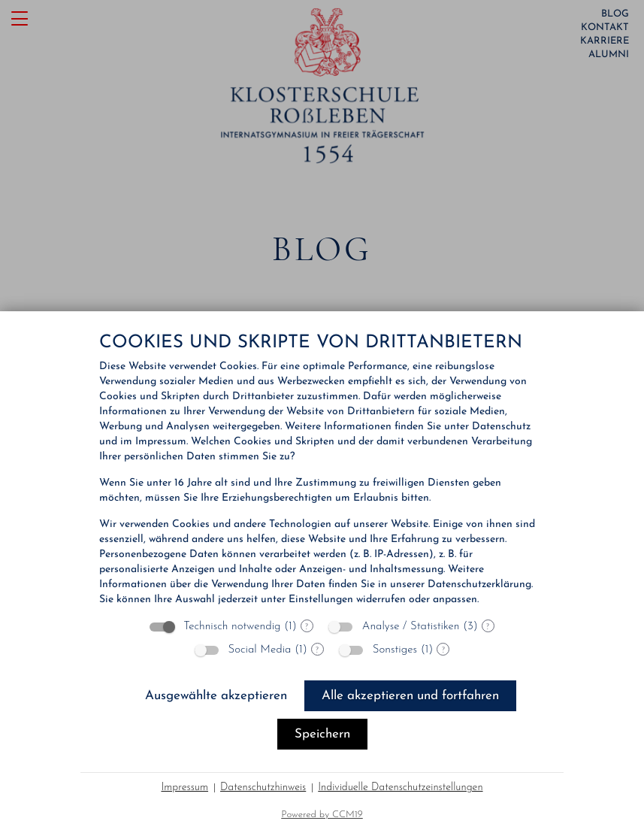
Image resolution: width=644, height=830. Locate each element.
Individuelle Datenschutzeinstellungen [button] (400, 788)
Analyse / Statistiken (411, 627)
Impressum (184, 788)
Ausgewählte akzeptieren (216, 696)
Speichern (322, 734)
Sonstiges (395, 650)
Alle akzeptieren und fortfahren (410, 696)
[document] (322, 471)
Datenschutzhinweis (263, 788)
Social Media (260, 650)
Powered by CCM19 (322, 815)
